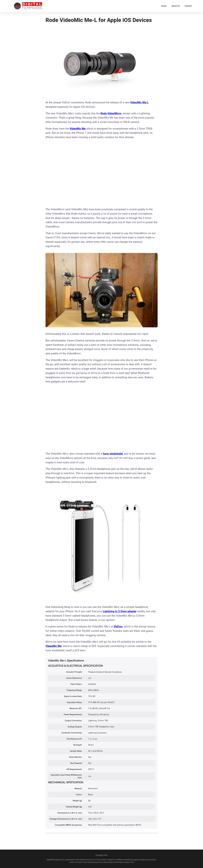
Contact (188, 6)
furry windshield (113, 454)
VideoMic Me (78, 129)
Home (164, 6)
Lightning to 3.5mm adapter (120, 611)
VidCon (118, 626)
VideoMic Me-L (139, 102)
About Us (176, 6)
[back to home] (28, 6)
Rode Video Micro (111, 113)
